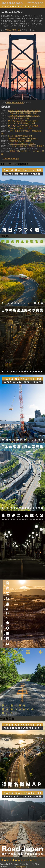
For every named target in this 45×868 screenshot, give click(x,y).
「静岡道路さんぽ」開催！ (20, 141)
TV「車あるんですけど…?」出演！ (23, 121)
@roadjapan (21, 867)
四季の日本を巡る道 (15, 103)
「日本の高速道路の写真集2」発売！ (24, 116)
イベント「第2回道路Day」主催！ (22, 123)
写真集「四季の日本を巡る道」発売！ (24, 111)
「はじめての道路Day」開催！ (23, 144)
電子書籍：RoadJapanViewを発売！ (23, 139)
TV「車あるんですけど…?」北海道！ (24, 126)
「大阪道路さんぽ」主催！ (19, 118)
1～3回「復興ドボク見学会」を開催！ (28, 146)
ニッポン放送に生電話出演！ (20, 136)
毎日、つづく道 (13, 30)
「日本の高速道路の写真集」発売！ (23, 113)
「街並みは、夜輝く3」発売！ (21, 128)
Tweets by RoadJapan (11, 159)
